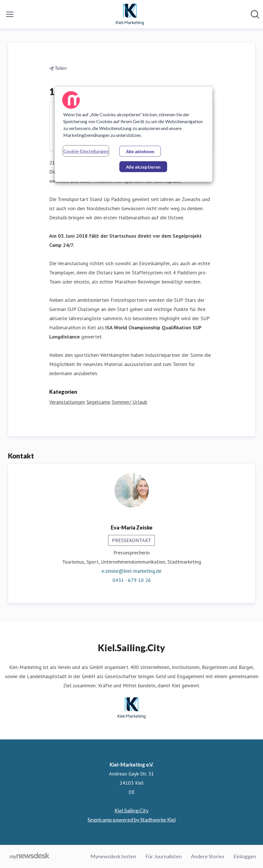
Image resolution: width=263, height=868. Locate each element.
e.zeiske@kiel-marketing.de (131, 571)
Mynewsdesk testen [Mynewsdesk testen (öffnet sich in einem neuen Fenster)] (113, 856)
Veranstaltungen (67, 402)
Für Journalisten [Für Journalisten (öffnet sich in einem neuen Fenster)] (164, 856)
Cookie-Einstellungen (86, 151)
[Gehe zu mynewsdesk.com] (30, 857)
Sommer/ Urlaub (129, 402)
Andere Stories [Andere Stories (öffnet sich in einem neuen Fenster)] (208, 856)
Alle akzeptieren (143, 167)
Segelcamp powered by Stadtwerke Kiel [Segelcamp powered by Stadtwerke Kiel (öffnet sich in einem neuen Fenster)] (132, 820)
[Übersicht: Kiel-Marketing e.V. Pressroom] (130, 14)
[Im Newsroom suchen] (255, 14)
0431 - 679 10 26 (132, 580)
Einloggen (245, 856)
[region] (134, 134)
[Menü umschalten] (10, 14)
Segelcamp (98, 402)
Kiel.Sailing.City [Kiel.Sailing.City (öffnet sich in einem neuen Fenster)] (131, 810)
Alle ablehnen (140, 151)
